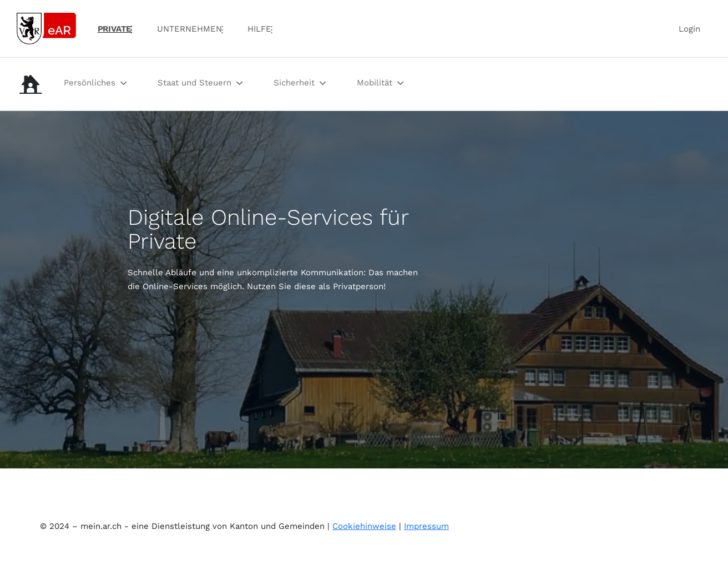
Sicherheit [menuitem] (294, 83)
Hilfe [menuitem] (259, 29)
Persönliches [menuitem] (90, 83)
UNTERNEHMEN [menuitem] (189, 29)
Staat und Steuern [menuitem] (194, 83)
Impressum (426, 526)
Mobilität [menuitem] (375, 83)
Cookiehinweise (364, 526)
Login (689, 29)
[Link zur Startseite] (46, 28)
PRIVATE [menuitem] (115, 29)
